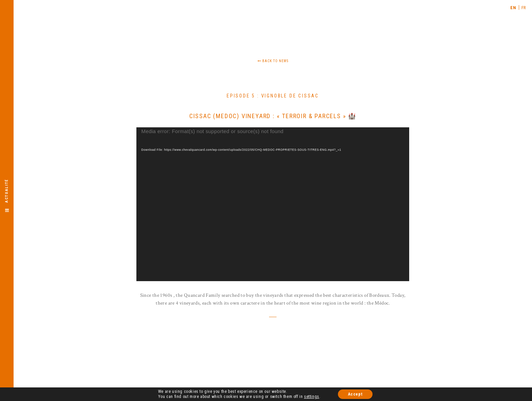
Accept (355, 395)
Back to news (273, 61)
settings (312, 397)
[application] (273, 204)
